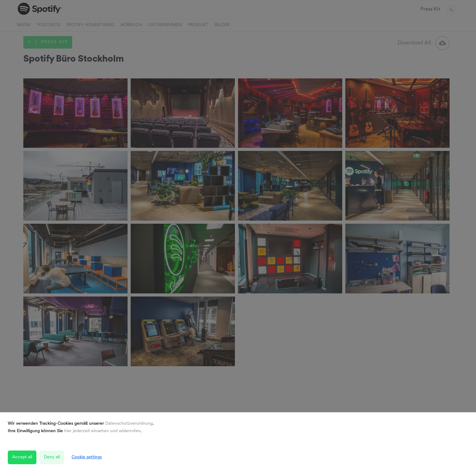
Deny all (52, 457)
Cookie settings (87, 457)
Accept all (22, 457)
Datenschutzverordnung (129, 424)
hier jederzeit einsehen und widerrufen (102, 431)
